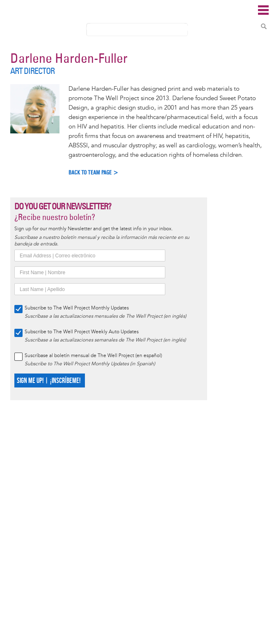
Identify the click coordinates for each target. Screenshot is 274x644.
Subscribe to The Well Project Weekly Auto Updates (82, 332)
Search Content (264, 26)
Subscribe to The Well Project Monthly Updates (77, 308)
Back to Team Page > (94, 173)
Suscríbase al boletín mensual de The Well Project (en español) (93, 356)
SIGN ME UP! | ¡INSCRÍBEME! (49, 381)
